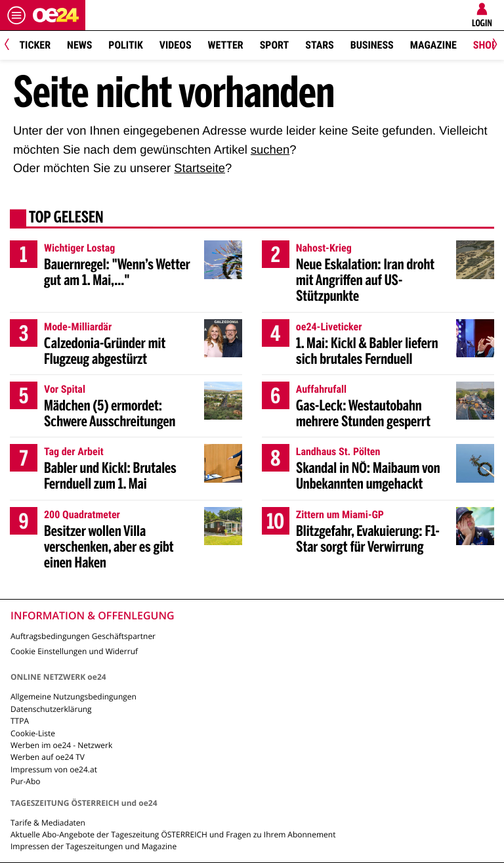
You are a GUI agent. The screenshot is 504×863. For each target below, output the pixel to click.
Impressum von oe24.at (54, 769)
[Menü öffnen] (16, 15)
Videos (176, 45)
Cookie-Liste (33, 733)
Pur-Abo (26, 781)
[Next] (493, 46)
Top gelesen (66, 219)
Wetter (226, 45)
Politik (125, 45)
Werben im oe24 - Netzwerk (61, 745)
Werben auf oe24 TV (48, 757)
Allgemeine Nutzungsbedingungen (73, 697)
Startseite (199, 168)
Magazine (433, 45)
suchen (270, 149)
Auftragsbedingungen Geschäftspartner (83, 636)
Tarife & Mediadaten (48, 823)
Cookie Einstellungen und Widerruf (74, 651)
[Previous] (11, 46)
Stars (319, 45)
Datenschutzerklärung (51, 709)
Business (372, 45)
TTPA (20, 721)
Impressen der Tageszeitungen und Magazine (94, 846)
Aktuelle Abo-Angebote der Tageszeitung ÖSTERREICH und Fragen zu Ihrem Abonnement (173, 834)
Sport (275, 45)
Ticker (35, 45)
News (79, 45)
